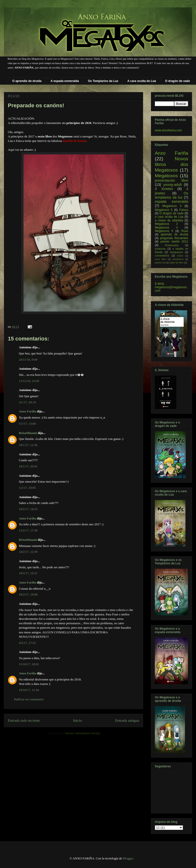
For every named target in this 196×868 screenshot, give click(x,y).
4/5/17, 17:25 (27, 643)
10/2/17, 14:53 (28, 509)
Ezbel (180, 256)
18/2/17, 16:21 (28, 573)
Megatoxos (166, 176)
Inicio (77, 720)
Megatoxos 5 (164, 210)
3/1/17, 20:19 (27, 402)
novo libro (160, 259)
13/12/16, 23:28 (29, 381)
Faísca (184, 210)
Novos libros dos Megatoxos (171, 164)
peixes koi (160, 263)
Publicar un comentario (29, 699)
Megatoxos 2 (166, 224)
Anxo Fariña (27, 411)
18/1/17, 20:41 (28, 466)
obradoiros (178, 259)
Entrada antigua (127, 720)
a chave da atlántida (169, 220)
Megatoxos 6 (164, 231)
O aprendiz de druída (27, 81)
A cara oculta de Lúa (142, 81)
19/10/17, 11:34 (29, 690)
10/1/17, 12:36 (28, 445)
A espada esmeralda (65, 81)
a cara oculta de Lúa (169, 217)
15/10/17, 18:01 (29, 664)
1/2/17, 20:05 (27, 488)
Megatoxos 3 (172, 206)
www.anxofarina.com (168, 130)
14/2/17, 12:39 (28, 552)
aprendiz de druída (174, 234)
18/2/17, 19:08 (28, 594)
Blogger (128, 858)
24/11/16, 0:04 (28, 359)
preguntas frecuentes (174, 238)
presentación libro (171, 180)
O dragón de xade (178, 81)
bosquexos (176, 252)
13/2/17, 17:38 (28, 530)
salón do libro (177, 263)
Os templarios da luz (171, 195)
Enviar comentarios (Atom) (82, 733)
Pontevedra (172, 245)
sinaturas (160, 249)
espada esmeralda (171, 202)
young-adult (172, 185)
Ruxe (185, 231)
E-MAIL (160, 284)
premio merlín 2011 (174, 242)
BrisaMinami (28, 433)
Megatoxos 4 (166, 228)
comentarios (162, 256)
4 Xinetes (164, 189)
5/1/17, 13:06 (27, 424)
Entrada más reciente (24, 720)
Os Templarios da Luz (103, 81)
